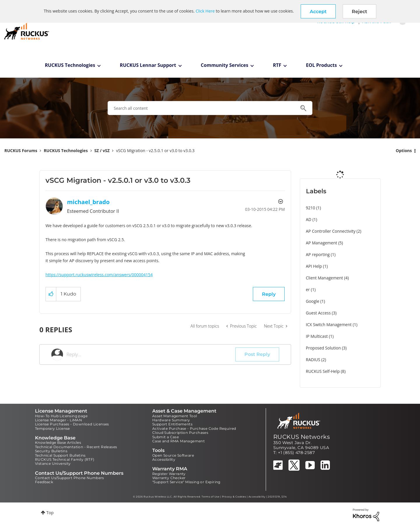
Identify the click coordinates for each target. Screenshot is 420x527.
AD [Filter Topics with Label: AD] (309, 219)
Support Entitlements (172, 424)
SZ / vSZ (102, 151)
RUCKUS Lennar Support (148, 65)
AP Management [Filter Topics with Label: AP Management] (322, 243)
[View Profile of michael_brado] (88, 202)
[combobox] (210, 108)
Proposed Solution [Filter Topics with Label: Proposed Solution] (323, 348)
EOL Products (321, 65)
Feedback (44, 482)
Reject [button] (359, 12)
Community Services (224, 65)
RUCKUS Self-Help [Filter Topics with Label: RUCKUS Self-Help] (323, 371)
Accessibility (164, 459)
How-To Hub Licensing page (61, 416)
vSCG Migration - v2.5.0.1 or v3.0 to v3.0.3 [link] (155, 151)
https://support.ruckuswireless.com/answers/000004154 (99, 275)
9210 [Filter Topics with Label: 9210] (311, 208)
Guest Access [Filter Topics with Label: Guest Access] (318, 313)
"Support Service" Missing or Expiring (186, 482)
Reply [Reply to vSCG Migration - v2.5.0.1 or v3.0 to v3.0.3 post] (269, 294)
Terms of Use (210, 497)
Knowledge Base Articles (58, 442)
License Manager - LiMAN (58, 420)
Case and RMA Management (178, 441)
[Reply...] (151, 354)
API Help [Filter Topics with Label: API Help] (314, 266)
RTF (277, 65)
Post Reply (257, 354)
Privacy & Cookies (234, 497)
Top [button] (50, 513)
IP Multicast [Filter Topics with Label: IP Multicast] (317, 336)
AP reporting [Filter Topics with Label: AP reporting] (318, 254)
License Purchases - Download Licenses (72, 424)
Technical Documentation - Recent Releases (76, 447)
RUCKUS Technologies (70, 65)
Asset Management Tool (175, 416)
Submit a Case (166, 437)
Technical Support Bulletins (60, 455)
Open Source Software (173, 455)
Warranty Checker (169, 478)
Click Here (205, 11)
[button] (318, 11)
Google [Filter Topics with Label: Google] (313, 301)
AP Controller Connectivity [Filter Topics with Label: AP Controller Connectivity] (331, 231)
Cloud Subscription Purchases (180, 433)
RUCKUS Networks (302, 437)
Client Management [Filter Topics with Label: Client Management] (325, 278)
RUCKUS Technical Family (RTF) (65, 459)
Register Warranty (169, 474)
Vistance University (53, 463)
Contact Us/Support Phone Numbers (70, 478)
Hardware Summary (171, 420)
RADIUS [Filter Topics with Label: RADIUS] (313, 360)
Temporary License (52, 428)
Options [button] (404, 151)
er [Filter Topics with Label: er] (308, 289)
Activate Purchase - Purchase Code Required (194, 428)
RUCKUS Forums (21, 151)
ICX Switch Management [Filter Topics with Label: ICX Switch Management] (329, 325)
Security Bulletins (51, 451)
